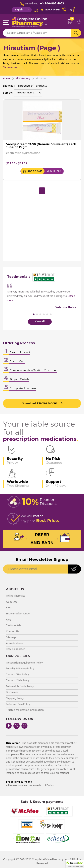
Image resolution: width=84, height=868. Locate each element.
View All (40, 322)
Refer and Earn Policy (18, 705)
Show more (10, 68)
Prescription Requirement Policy (24, 663)
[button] (75, 864)
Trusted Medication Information (25, 710)
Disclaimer (12, 692)
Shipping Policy (15, 699)
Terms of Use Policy (17, 675)
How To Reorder (15, 649)
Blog (9, 608)
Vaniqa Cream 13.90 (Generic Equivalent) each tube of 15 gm (41, 146)
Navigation (6, 23)
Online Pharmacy (16, 596)
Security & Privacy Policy (20, 669)
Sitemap (11, 638)
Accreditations (15, 644)
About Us (12, 602)
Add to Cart (35, 171)
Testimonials (14, 626)
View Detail (53, 171)
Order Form (39, 404)
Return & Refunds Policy (20, 687)
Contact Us (13, 632)
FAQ (9, 620)
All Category (23, 79)
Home (6, 79)
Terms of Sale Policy (18, 681)
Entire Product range (18, 614)
